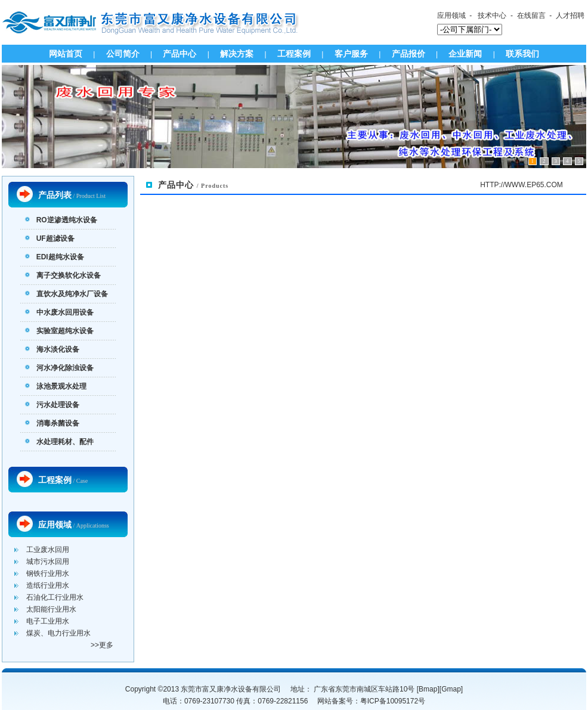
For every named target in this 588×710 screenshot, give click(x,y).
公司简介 (123, 54)
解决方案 (237, 54)
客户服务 (351, 54)
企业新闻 (465, 54)
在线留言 (531, 15)
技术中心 (492, 15)
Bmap (428, 689)
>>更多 (102, 645)
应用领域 (451, 15)
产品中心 (180, 54)
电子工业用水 (48, 621)
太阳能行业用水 (51, 609)
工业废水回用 (48, 550)
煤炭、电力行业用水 (58, 633)
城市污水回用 (48, 562)
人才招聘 (570, 15)
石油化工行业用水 (55, 597)
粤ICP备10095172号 (393, 701)
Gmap (451, 689)
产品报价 (408, 54)
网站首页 (66, 54)
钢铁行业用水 (48, 573)
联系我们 (522, 54)
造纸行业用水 (48, 585)
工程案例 (294, 54)
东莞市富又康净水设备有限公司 (231, 689)
